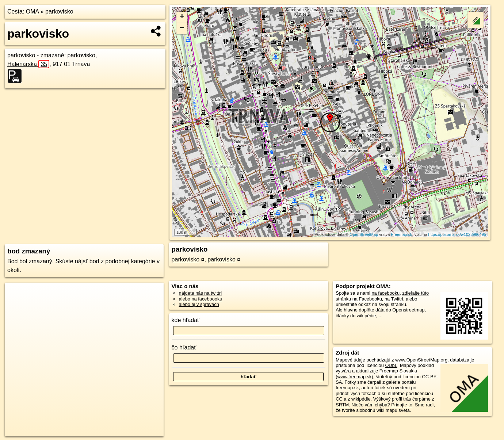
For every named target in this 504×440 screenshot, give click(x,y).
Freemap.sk (401, 234)
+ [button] (182, 17)
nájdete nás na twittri (200, 293)
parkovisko (59, 12)
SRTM (342, 405)
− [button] (182, 28)
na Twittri (394, 299)
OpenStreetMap (364, 234)
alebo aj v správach (199, 304)
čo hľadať (184, 347)
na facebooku (385, 293)
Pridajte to (402, 405)
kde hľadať (186, 320)
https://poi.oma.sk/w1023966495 (457, 234)
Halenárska (28, 64)
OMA (33, 12)
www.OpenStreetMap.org (421, 360)
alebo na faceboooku (201, 299)
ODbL (391, 365)
